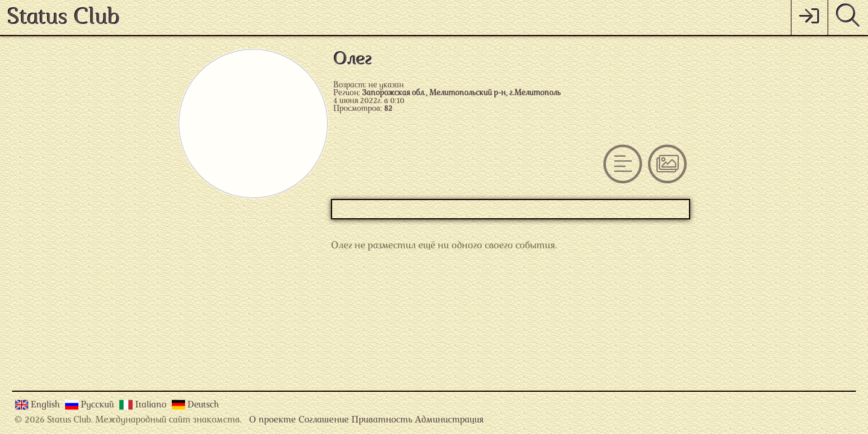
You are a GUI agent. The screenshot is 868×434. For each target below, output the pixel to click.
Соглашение (324, 420)
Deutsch (203, 405)
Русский (99, 405)
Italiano (152, 405)
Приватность (382, 420)
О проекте (272, 420)
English (46, 405)
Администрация (449, 420)
